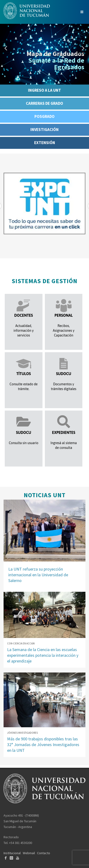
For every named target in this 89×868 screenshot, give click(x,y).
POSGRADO (44, 116)
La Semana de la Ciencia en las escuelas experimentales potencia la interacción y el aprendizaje (43, 655)
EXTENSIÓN (45, 143)
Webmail (29, 853)
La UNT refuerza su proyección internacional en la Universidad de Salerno (38, 575)
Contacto (44, 853)
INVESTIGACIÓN (44, 130)
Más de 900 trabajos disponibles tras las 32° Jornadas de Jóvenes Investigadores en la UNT (43, 745)
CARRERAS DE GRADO (44, 103)
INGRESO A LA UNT (44, 90)
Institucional (12, 853)
